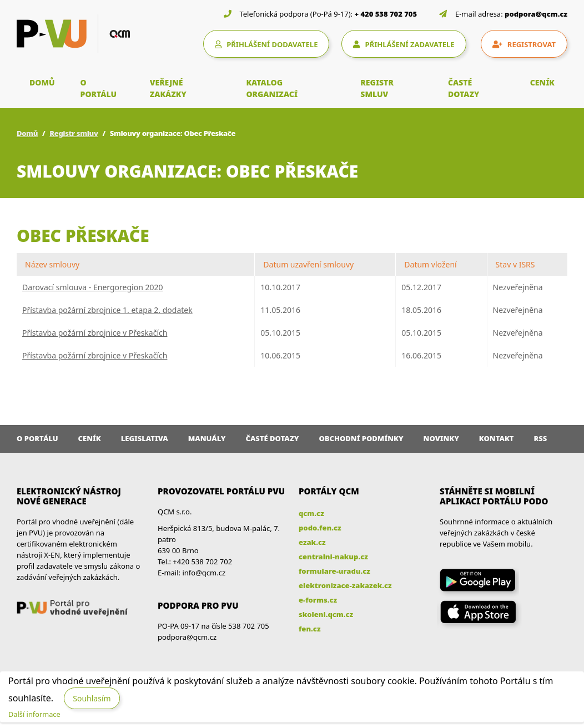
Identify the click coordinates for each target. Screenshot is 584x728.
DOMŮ (42, 82)
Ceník (90, 438)
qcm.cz (311, 513)
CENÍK (542, 82)
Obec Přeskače (83, 236)
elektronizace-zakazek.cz (345, 585)
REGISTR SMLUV (377, 88)
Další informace (34, 714)
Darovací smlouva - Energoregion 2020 (92, 287)
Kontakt (497, 438)
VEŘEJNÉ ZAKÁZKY (168, 88)
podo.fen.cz (320, 528)
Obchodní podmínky (361, 438)
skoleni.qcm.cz (326, 614)
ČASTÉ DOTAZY (464, 88)
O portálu (37, 438)
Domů (27, 133)
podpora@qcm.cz (536, 14)
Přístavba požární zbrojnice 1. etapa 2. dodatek (107, 310)
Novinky (441, 438)
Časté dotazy (272, 438)
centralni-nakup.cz (333, 557)
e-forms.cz (318, 600)
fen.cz (309, 629)
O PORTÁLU (99, 88)
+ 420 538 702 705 (386, 14)
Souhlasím (92, 698)
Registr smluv (74, 133)
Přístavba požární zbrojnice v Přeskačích (95, 333)
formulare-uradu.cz (334, 571)
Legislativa (145, 438)
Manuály (207, 438)
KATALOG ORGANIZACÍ (272, 88)
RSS (541, 438)
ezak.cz (312, 542)
